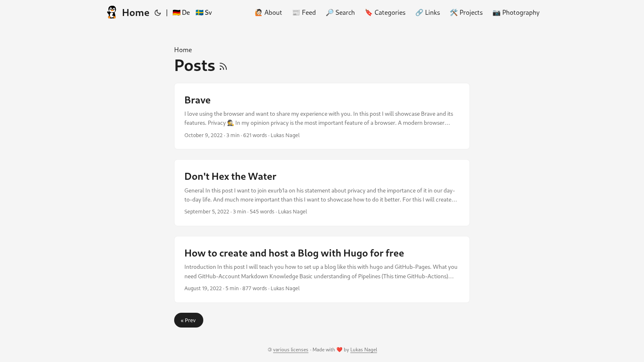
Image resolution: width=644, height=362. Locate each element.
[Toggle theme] (158, 12)
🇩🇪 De (181, 12)
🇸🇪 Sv (204, 12)
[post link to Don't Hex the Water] (322, 193)
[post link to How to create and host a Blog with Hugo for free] (322, 269)
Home (127, 12)
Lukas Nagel (364, 349)
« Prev (189, 320)
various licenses (291, 349)
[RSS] (223, 65)
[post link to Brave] (322, 116)
